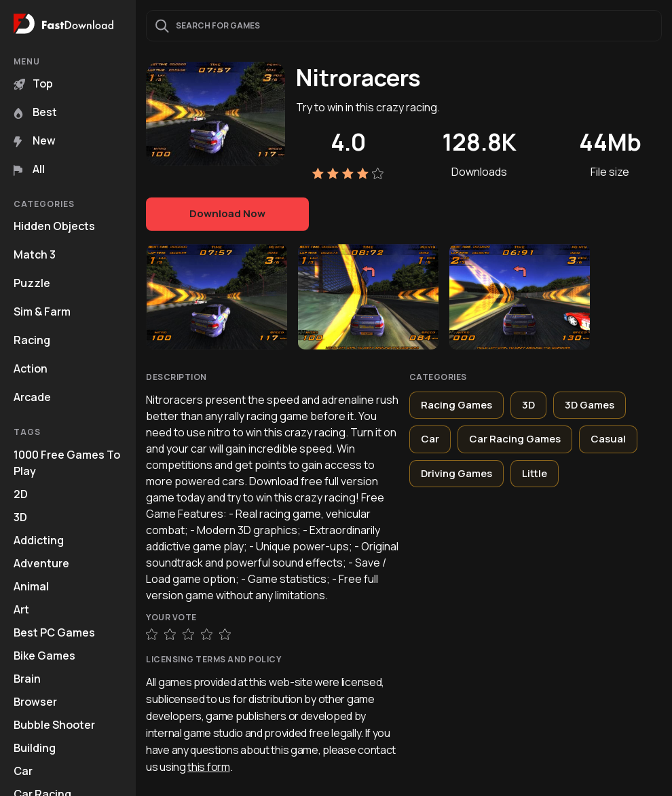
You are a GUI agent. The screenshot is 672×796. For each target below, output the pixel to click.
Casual (608, 439)
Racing (32, 340)
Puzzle (32, 283)
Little (535, 473)
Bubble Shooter (54, 725)
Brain (27, 679)
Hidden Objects (54, 226)
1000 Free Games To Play (67, 463)
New (35, 140)
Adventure (41, 563)
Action (31, 368)
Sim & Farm (42, 311)
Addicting (39, 540)
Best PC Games (54, 632)
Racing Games (456, 405)
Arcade (32, 397)
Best (35, 112)
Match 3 (35, 254)
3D (20, 517)
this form (208, 767)
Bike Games (44, 656)
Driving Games (456, 473)
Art (21, 609)
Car (23, 771)
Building (35, 748)
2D (21, 494)
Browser (35, 702)
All (29, 169)
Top (33, 83)
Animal (31, 586)
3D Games (590, 405)
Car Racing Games (515, 439)
